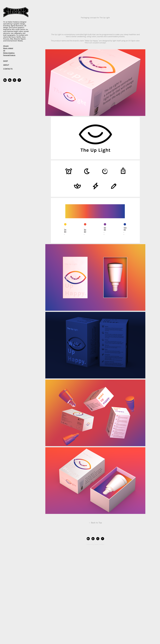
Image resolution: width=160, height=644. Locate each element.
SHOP (5, 61)
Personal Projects (9, 55)
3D (4, 51)
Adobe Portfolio (99, 544)
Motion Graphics (9, 53)
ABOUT (6, 65)
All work (6, 46)
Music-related (8, 48)
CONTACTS (8, 69)
